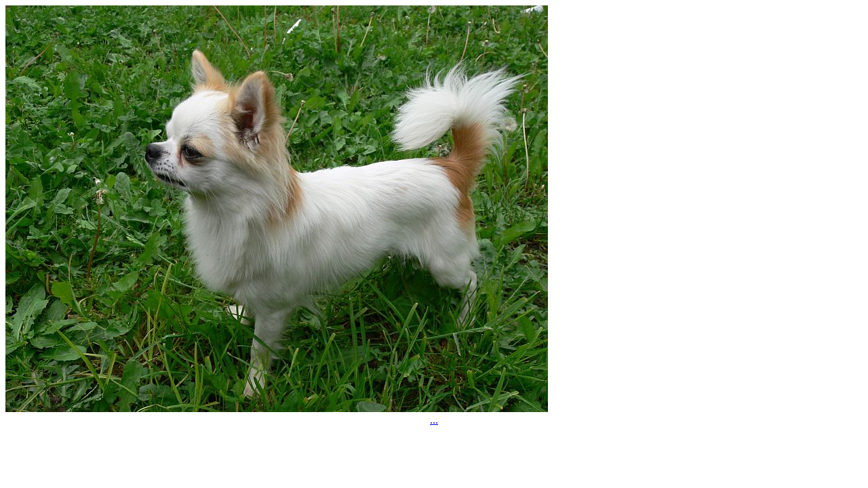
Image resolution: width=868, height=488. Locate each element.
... (434, 420)
